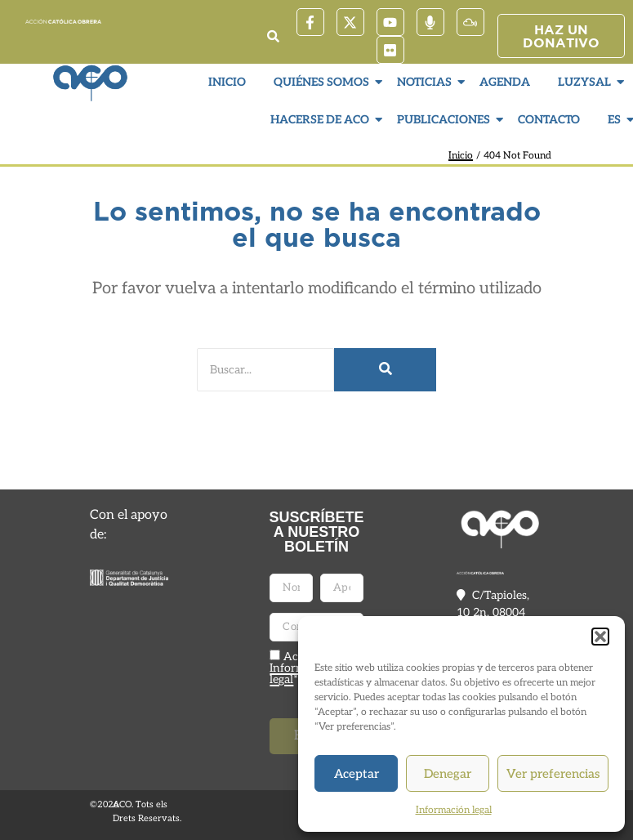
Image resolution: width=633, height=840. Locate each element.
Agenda (505, 82)
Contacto (549, 120)
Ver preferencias (553, 774)
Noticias (426, 82)
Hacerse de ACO (322, 120)
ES (616, 120)
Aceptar (357, 774)
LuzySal (586, 82)
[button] (600, 637)
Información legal (454, 810)
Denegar (448, 774)
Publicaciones (446, 120)
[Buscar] (266, 370)
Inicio (227, 82)
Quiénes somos (323, 82)
